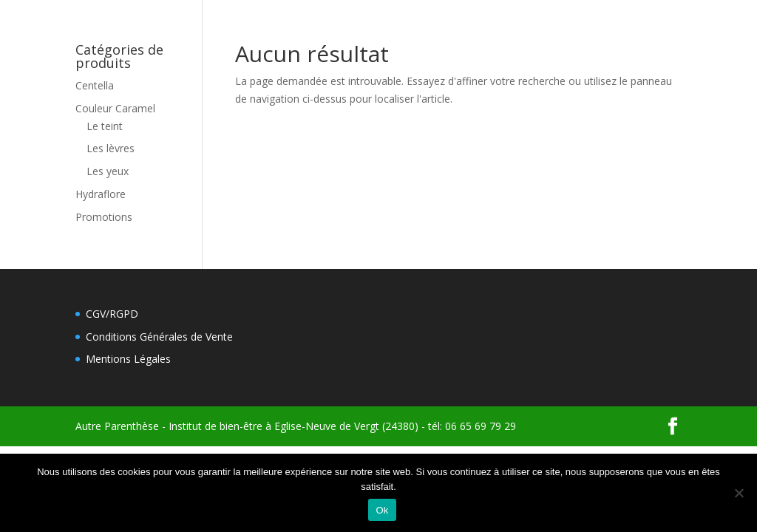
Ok (382, 510)
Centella (95, 85)
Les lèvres (111, 148)
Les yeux (108, 171)
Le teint (105, 126)
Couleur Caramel (115, 108)
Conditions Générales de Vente (159, 337)
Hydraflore (101, 194)
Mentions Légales (128, 359)
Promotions (104, 217)
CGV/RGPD (112, 314)
